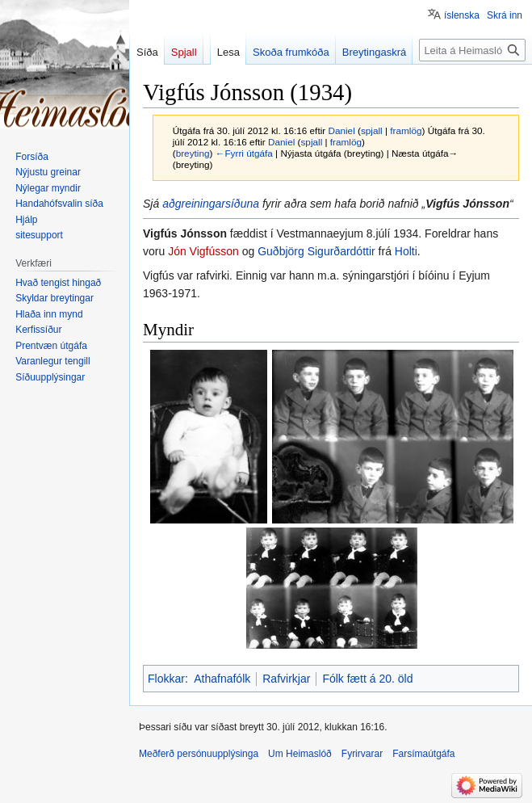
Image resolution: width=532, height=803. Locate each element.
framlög (406, 130)
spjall (372, 130)
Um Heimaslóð (300, 754)
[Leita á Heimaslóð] (472, 50)
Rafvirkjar (286, 679)
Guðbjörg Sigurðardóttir (316, 251)
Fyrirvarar (362, 754)
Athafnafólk (222, 679)
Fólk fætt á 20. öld (367, 679)
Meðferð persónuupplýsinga (199, 754)
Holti (406, 251)
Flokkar (166, 679)
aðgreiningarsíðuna (211, 204)
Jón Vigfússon (203, 251)
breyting (193, 153)
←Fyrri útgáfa (244, 153)
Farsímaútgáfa (423, 754)
